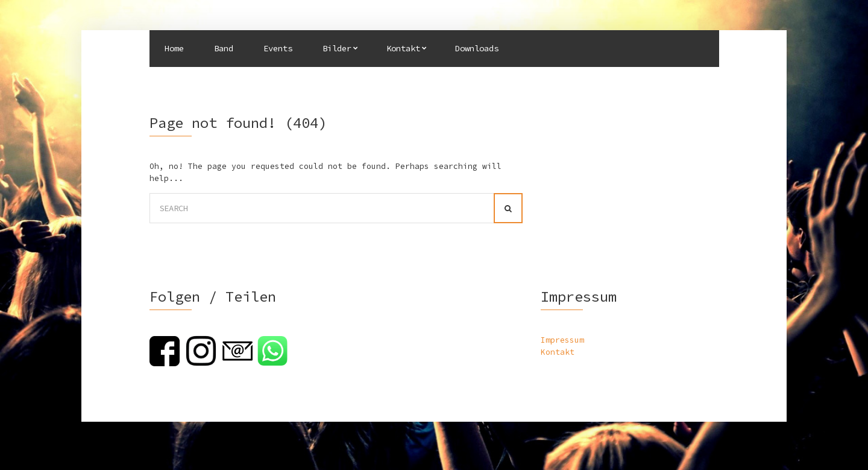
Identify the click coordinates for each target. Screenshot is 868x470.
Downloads (477, 48)
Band (224, 48)
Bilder (337, 48)
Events (278, 48)
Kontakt (403, 48)
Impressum (562, 340)
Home (174, 48)
